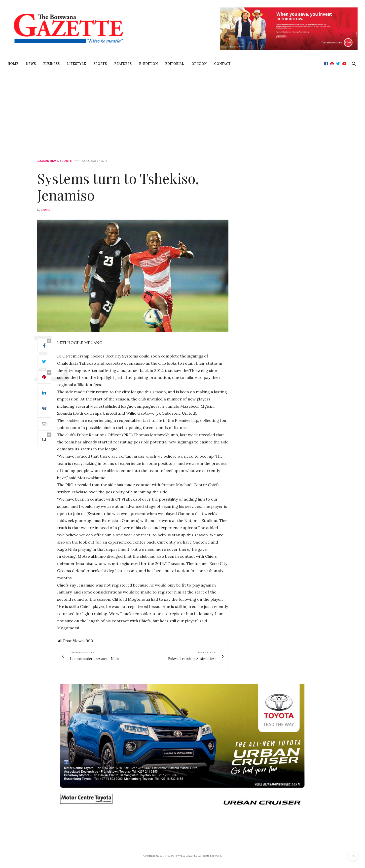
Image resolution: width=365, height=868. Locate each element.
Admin (46, 210)
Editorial (175, 64)
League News (48, 161)
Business (51, 64)
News (31, 64)
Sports (100, 64)
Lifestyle (76, 64)
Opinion (199, 64)
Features (123, 64)
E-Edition (148, 64)
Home (13, 64)
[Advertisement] (182, 107)
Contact (222, 64)
